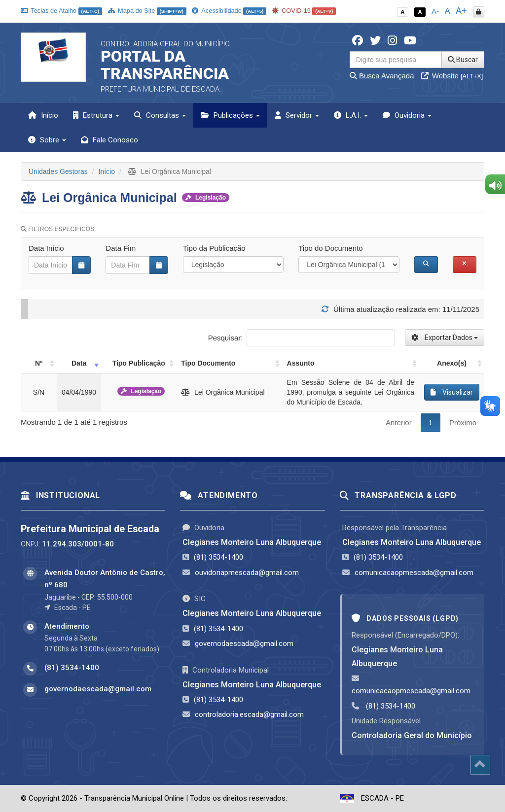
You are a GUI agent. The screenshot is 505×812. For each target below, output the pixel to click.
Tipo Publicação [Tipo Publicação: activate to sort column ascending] (139, 363)
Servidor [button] (297, 115)
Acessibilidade (229, 11)
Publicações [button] (230, 115)
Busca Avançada (382, 76)
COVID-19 (304, 11)
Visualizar (452, 392)
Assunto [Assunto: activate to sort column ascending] (301, 363)
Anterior (399, 423)
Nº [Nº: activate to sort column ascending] (39, 363)
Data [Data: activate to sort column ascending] (79, 363)
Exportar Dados (445, 338)
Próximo (463, 423)
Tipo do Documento (330, 248)
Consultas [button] (160, 115)
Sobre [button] (47, 140)
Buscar (463, 60)
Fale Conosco (109, 140)
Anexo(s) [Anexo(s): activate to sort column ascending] (452, 363)
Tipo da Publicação (214, 248)
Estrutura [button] (96, 115)
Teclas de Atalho (61, 11)
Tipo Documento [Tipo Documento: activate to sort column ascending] (208, 363)
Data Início (46, 248)
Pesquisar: (302, 338)
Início (43, 115)
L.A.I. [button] (351, 115)
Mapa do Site (147, 11)
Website (452, 76)
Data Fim (121, 248)
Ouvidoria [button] (407, 115)
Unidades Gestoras (58, 171)
